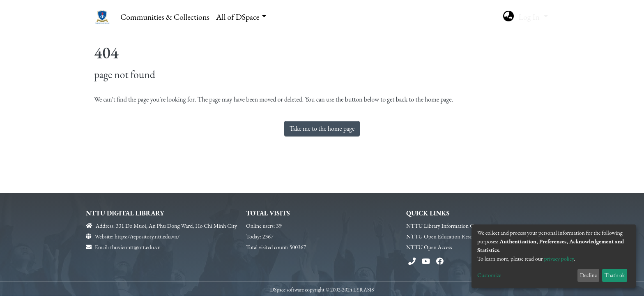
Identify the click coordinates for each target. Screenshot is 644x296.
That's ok (614, 275)
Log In (530, 17)
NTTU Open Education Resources (445, 236)
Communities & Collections (165, 17)
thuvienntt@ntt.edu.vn (135, 247)
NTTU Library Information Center (446, 226)
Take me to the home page (322, 128)
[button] (508, 17)
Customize (489, 275)
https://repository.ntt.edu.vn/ (147, 236)
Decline (588, 275)
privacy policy (559, 259)
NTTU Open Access (429, 247)
